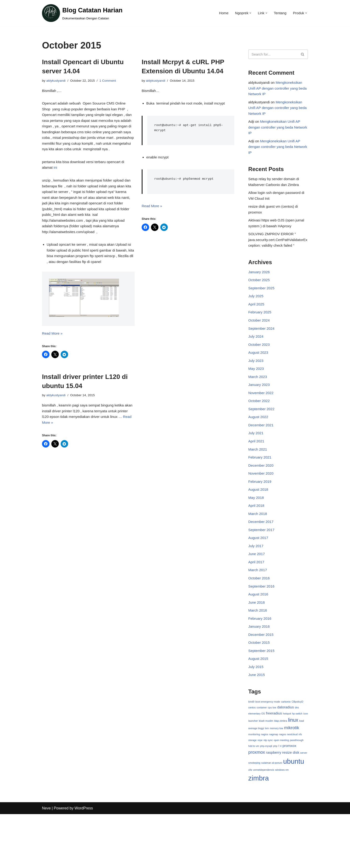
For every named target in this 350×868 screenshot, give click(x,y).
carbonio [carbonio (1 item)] (286, 750)
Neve (46, 862)
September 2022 (262, 436)
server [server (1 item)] (304, 805)
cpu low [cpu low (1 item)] (272, 756)
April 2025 (257, 323)
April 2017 (257, 601)
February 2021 (260, 488)
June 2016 (257, 644)
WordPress (84, 862)
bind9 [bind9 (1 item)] (251, 750)
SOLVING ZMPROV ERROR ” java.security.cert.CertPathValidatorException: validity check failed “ (277, 254)
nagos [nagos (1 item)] (283, 785)
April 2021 (257, 471)
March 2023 (258, 401)
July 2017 (256, 583)
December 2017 (262, 557)
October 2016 (260, 618)
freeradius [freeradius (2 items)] (274, 762)
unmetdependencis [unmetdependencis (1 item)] (264, 823)
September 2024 (262, 349)
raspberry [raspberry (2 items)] (274, 804)
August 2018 (259, 523)
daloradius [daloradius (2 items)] (286, 756)
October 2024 (260, 340)
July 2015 (256, 713)
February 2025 (260, 332)
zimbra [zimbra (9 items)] (259, 831)
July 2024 (256, 358)
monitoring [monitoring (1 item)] (254, 785)
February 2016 (260, 661)
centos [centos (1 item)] (252, 756)
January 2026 (260, 288)
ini (56, 182)
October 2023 (260, 366)
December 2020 (262, 496)
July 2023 (256, 384)
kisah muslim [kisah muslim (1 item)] (271, 770)
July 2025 (256, 314)
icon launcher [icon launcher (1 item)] (256, 770)
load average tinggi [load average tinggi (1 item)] (259, 778)
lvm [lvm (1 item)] (272, 778)
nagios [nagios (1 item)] (264, 785)
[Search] (273, 54)
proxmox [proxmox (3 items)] (257, 804)
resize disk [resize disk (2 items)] (291, 804)
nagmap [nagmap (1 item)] (274, 785)
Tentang (279, 13)
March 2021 (258, 479)
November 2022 (262, 418)
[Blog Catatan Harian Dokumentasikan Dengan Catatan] (82, 13)
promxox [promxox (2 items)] (289, 797)
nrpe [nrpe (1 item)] (260, 791)
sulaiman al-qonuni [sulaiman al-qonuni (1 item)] (272, 815)
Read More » (53, 363)
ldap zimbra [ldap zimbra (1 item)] (286, 770)
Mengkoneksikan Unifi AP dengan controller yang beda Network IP (277, 90)
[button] (248, 13)
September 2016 (262, 627)
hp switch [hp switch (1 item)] (297, 763)
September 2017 (262, 566)
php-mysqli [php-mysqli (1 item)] (266, 798)
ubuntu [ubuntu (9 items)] (294, 814)
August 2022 (259, 444)
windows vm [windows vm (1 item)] (282, 823)
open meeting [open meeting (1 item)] (282, 791)
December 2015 (262, 679)
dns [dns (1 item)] (297, 756)
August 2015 (259, 705)
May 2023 (256, 392)
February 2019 (260, 514)
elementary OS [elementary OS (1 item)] (257, 763)
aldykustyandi (57, 81)
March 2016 (258, 653)
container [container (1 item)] (262, 756)
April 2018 (257, 540)
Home (221, 13)
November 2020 (262, 505)
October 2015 (260, 688)
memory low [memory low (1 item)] (282, 778)
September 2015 (262, 696)
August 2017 (259, 575)
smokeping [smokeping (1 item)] (254, 815)
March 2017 (258, 609)
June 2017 (257, 592)
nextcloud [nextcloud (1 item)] (293, 785)
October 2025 (260, 297)
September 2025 (262, 306)
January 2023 (260, 410)
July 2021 (256, 462)
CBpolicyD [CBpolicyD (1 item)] (297, 750)
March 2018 (258, 549)
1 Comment (111, 81)
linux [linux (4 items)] (299, 770)
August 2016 (259, 635)
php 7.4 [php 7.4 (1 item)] (277, 798)
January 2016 (260, 670)
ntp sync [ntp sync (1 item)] (268, 791)
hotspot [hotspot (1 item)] (287, 763)
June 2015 (257, 722)
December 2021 (262, 453)
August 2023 (259, 375)
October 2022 (260, 427)
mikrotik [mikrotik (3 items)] (297, 778)
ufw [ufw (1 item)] (250, 823)
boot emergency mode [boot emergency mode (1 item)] (268, 750)
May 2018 (256, 531)
